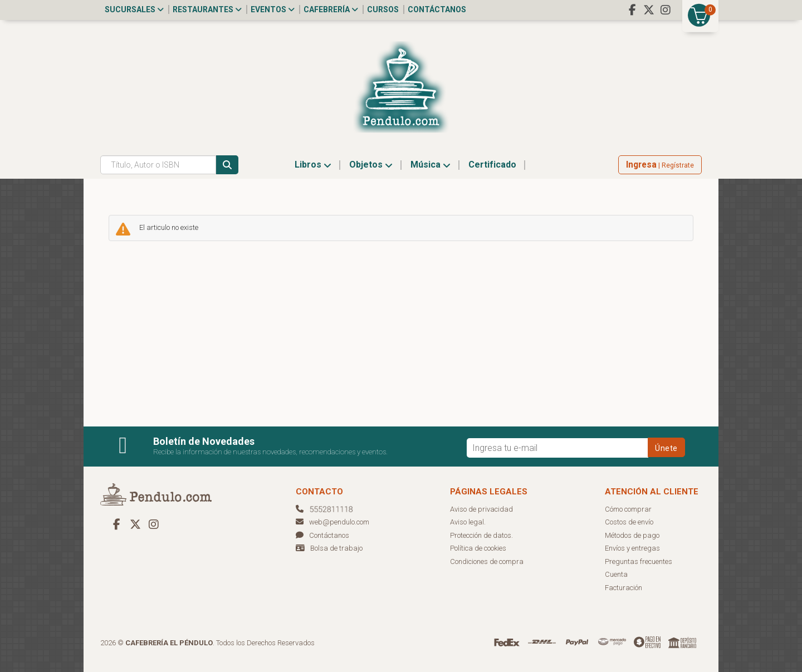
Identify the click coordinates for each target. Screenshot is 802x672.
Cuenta (616, 574)
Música (431, 165)
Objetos (371, 165)
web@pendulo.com (332, 522)
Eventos (273, 9)
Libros (313, 165)
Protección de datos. (481, 535)
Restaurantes (207, 9)
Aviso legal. (468, 522)
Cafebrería (331, 9)
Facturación (623, 588)
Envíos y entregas (632, 548)
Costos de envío (629, 522)
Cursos (383, 9)
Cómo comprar (628, 509)
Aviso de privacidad (481, 509)
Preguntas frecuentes (639, 561)
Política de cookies (478, 548)
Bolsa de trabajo (336, 548)
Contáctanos (437, 9)
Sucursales (134, 9)
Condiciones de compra (487, 561)
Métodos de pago (632, 535)
